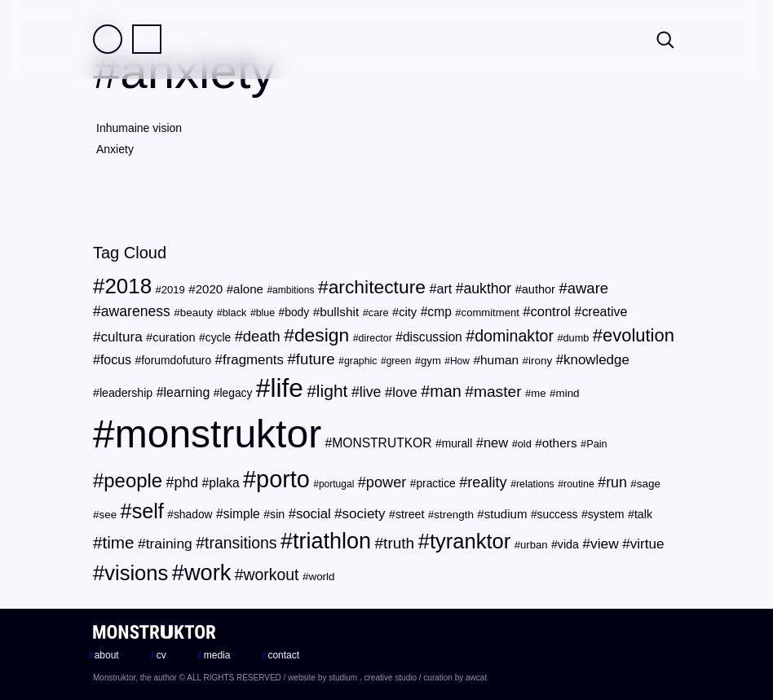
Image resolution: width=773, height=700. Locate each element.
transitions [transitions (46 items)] (241, 543)
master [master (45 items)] (498, 392)
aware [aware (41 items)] (588, 288)
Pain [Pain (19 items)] (596, 444)
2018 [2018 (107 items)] (128, 286)
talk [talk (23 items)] (643, 514)
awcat (476, 678)
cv (159, 655)
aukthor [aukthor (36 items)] (488, 288)
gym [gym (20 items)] (431, 361)
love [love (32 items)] (405, 392)
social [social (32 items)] (314, 514)
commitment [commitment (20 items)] (490, 313)
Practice (147, 39)
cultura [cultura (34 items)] (121, 337)
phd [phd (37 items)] (187, 482)
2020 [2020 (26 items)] (210, 289)
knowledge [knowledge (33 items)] (596, 360)
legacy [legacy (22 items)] (236, 393)
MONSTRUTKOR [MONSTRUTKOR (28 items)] (382, 443)
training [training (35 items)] (169, 544)
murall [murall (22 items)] (457, 444)
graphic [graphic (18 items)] (361, 361)
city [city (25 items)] (408, 312)
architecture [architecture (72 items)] (377, 287)
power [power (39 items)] (386, 482)
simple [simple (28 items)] (242, 514)
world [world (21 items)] (321, 577)
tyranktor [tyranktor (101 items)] (470, 541)
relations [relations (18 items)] (535, 484)
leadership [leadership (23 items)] (126, 393)
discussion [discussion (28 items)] (433, 337)
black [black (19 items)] (235, 313)
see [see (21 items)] (108, 515)
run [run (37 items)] (616, 482)
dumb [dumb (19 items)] (576, 338)
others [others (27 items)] (560, 443)
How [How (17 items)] (460, 361)
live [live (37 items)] (371, 392)
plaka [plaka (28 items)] (224, 483)
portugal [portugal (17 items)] (336, 484)
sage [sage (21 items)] (649, 484)
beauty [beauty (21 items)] (197, 313)
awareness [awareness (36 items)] (136, 311)
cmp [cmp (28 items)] (440, 312)
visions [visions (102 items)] (136, 573)
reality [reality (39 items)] (487, 482)
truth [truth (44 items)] (399, 543)
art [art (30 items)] (444, 288)
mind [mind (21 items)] (567, 393)
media (214, 655)
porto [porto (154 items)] (283, 479)
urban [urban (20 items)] (534, 545)
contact (281, 655)
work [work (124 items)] (208, 572)
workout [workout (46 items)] (272, 575)
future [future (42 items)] (316, 359)
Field (108, 39)
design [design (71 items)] (322, 335)
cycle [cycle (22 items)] (218, 338)
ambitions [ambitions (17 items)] (293, 290)
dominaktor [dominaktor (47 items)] (514, 336)
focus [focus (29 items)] (116, 360)
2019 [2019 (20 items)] (173, 290)
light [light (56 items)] (332, 391)
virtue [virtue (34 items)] (647, 544)
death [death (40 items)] (262, 336)
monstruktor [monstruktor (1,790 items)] (218, 434)
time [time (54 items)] (119, 542)
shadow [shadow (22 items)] (193, 515)
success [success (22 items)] (558, 515)
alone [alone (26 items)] (248, 289)
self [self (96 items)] (148, 511)
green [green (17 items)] (399, 361)
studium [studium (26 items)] (506, 514)
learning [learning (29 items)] (187, 392)
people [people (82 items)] (133, 480)
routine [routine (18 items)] (579, 484)
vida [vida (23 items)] (568, 544)
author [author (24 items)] (539, 289)
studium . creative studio (373, 678)
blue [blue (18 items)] (265, 313)
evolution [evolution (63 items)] (638, 335)
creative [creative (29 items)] (604, 312)
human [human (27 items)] (499, 360)
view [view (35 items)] (605, 544)
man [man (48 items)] (445, 391)
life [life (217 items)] (286, 388)
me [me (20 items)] (538, 393)
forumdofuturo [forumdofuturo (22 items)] (176, 361)
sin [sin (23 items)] (277, 514)
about (104, 655)
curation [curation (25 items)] (174, 337)
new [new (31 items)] (496, 443)
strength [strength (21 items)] (454, 515)
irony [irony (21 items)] (540, 361)
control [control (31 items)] (550, 312)
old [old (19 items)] (525, 444)
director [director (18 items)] (375, 338)
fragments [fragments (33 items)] (253, 360)
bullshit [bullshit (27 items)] (339, 312)
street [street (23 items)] (410, 514)
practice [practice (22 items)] (435, 484)
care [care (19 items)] (379, 313)
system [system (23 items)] (606, 514)
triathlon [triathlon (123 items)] (332, 541)
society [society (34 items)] (364, 514)
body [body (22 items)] (297, 313)
